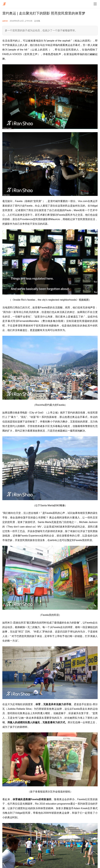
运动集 (37, 21)
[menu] (95, 4)
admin (5, 21)
